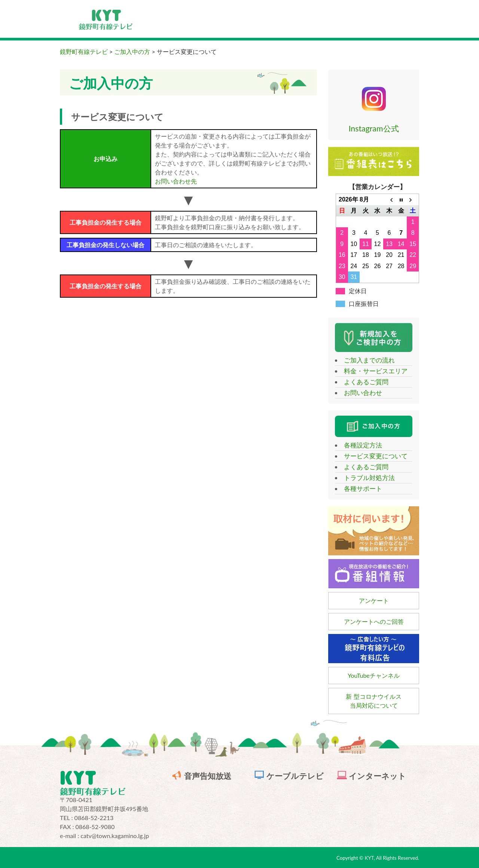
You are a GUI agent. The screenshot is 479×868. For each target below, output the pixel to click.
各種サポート (360, 488)
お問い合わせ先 (176, 181)
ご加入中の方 (132, 51)
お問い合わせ (360, 393)
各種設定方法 (360, 445)
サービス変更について (372, 456)
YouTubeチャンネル (374, 675)
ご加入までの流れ (366, 360)
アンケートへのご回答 (374, 621)
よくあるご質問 (363, 382)
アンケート (374, 600)
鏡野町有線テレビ (84, 51)
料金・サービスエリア (372, 371)
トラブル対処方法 (366, 478)
